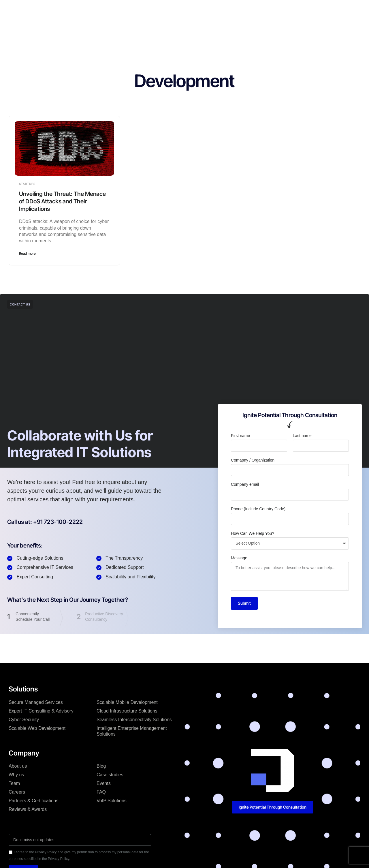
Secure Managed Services (36, 702)
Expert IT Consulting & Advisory (41, 711)
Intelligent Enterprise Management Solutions (132, 731)
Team (14, 783)
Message (239, 558)
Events (104, 783)
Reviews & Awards (28, 809)
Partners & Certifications (34, 801)
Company (146, 10)
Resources (230, 10)
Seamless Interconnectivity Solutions (134, 720)
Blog (205, 10)
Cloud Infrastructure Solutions (127, 711)
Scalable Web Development (37, 728)
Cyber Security (24, 720)
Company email (245, 484)
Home (93, 10)
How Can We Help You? (253, 533)
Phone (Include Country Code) (258, 509)
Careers (17, 792)
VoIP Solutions (112, 801)
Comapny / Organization (253, 460)
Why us (16, 775)
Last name (302, 436)
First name (240, 436)
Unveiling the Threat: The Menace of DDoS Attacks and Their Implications (62, 201)
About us (18, 766)
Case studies (178, 10)
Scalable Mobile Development (127, 702)
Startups (27, 184)
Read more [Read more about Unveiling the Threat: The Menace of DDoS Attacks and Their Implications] (27, 253)
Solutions (118, 10)
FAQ (101, 792)
